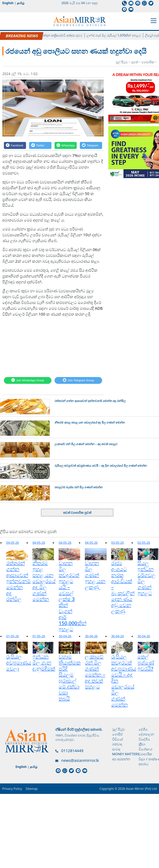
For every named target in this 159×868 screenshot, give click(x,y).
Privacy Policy (12, 789)
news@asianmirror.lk (80, 760)
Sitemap (32, 789)
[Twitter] (40, 145)
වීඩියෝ (118, 739)
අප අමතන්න (121, 759)
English (8, 3)
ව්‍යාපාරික (148, 62)
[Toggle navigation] (154, 20)
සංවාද (116, 749)
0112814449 (72, 751)
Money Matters (126, 754)
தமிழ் (21, 3)
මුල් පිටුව (122, 62)
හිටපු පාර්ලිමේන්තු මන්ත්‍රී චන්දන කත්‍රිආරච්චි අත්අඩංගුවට (52, 35)
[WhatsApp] (66, 145)
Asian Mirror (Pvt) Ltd (141, 789)
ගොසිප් (117, 734)
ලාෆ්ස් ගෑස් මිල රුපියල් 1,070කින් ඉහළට (121, 35)
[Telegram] (91, 145)
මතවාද (117, 744)
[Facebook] (15, 145)
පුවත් (135, 62)
